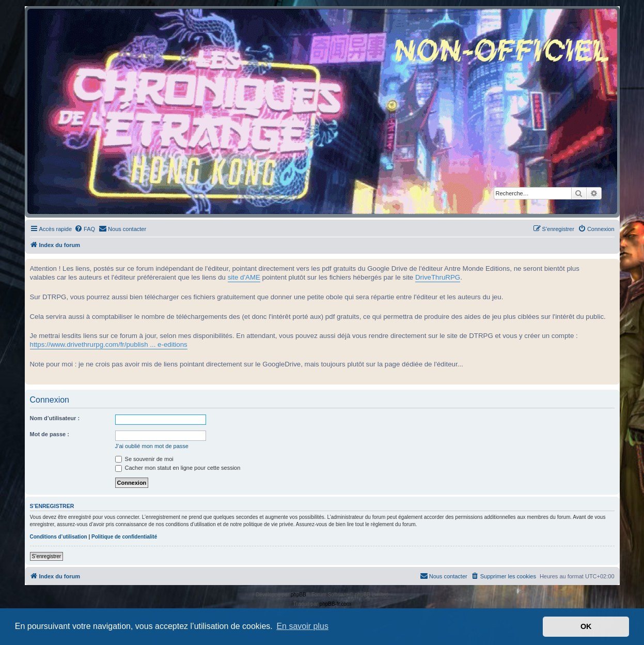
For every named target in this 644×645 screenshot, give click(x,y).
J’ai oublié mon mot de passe (152, 446)
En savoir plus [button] (302, 626)
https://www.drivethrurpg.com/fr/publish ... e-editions (109, 344)
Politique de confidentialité (124, 537)
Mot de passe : (50, 434)
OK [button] (586, 626)
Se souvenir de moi (144, 459)
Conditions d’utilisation (59, 537)
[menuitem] (85, 229)
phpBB (299, 595)
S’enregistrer (47, 556)
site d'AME (244, 277)
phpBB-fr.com (335, 604)
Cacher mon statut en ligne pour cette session (178, 468)
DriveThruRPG (438, 277)
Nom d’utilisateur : (55, 418)
